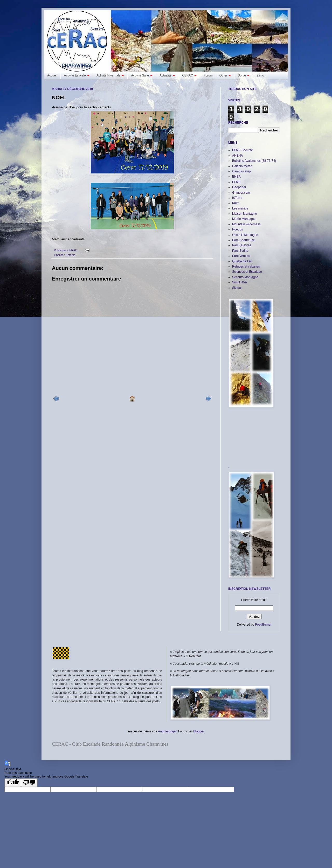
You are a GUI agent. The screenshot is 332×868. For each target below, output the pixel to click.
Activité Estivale (77, 75)
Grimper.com (241, 193)
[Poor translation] (29, 783)
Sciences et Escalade (247, 272)
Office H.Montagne (245, 235)
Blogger (199, 731)
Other (225, 75)
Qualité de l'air (242, 261)
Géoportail (239, 187)
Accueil (52, 75)
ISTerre (237, 198)
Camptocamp (241, 171)
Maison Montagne (244, 214)
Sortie (244, 75)
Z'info (260, 75)
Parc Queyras (242, 245)
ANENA (237, 156)
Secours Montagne (245, 277)
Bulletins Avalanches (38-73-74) (254, 161)
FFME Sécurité (243, 150)
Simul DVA (240, 282)
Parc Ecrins (240, 251)
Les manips (240, 208)
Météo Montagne (244, 219)
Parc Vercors (241, 256)
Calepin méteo (242, 166)
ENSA (236, 177)
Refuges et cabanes (246, 267)
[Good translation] (13, 783)
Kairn (236, 203)
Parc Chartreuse (243, 240)
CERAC (189, 75)
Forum (208, 75)
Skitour (237, 288)
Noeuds (237, 229)
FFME (236, 182)
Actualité (167, 75)
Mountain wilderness (246, 224)
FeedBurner (263, 625)
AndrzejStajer (167, 731)
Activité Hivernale (110, 75)
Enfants (71, 255)
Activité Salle (142, 75)
